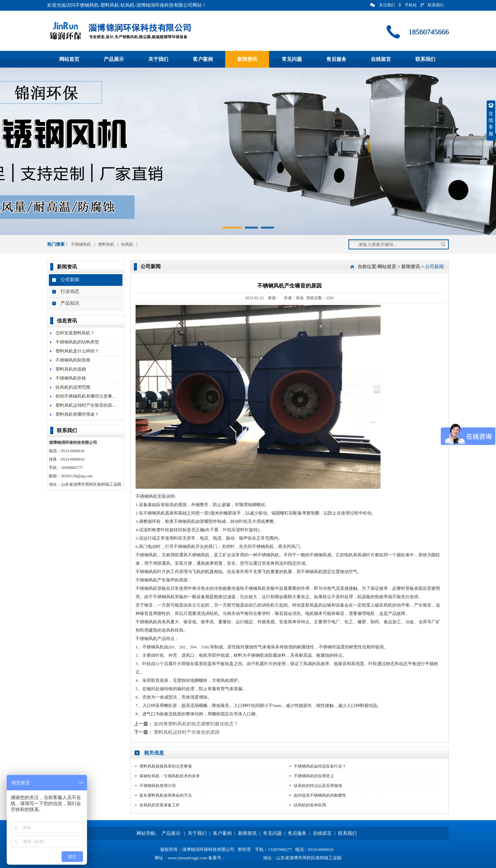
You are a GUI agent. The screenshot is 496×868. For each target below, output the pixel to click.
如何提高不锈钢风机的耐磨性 (320, 795)
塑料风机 (106, 244)
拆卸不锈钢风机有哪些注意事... (86, 396)
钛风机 (127, 244)
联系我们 (432, 5)
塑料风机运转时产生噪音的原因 (187, 732)
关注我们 (383, 5)
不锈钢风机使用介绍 (158, 786)
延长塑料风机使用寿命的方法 (166, 795)
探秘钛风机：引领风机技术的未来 (170, 776)
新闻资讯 (247, 59)
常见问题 (292, 59)
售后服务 (336, 59)
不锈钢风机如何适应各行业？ (320, 766)
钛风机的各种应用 (310, 805)
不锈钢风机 (81, 244)
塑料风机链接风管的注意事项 (166, 766)
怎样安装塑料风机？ (75, 333)
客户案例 (203, 59)
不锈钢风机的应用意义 (314, 776)
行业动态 (70, 291)
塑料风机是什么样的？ (77, 351)
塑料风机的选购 (71, 369)
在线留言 (381, 59)
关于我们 (158, 59)
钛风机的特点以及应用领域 (318, 786)
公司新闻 (70, 280)
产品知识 (70, 303)
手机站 (408, 5)
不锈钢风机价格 (71, 378)
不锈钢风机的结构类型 (77, 342)
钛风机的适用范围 (73, 387)
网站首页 (69, 59)
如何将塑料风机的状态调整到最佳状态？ (196, 724)
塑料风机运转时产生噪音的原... (86, 405)
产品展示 (114, 59)
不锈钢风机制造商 (73, 360)
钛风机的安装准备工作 (160, 805)
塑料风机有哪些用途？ (77, 414)
